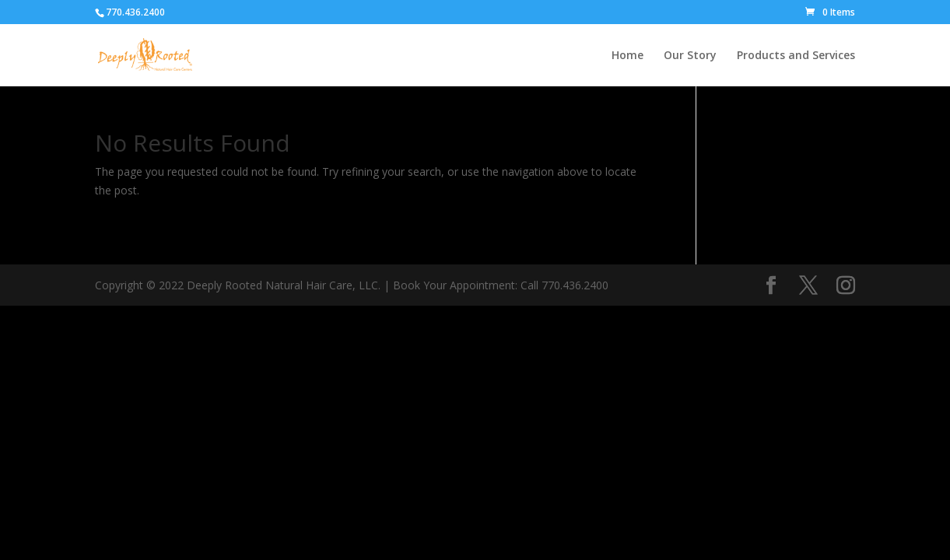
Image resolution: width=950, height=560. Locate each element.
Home (627, 56)
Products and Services (796, 56)
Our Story (690, 56)
